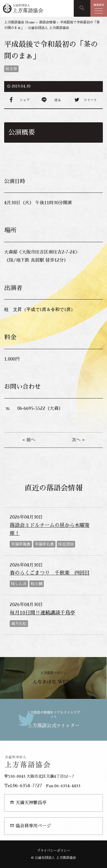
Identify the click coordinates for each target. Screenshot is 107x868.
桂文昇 (11, 69)
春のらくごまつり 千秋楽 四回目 (50, 573)
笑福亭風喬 (21, 544)
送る (58, 100)
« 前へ (29, 440)
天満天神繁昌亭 (28, 803)
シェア (25, 100)
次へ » (78, 440)
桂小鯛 (37, 584)
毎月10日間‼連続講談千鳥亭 (42, 613)
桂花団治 (66, 544)
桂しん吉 (19, 584)
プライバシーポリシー (53, 851)
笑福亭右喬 (44, 544)
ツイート (90, 100)
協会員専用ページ (30, 826)
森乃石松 (19, 624)
